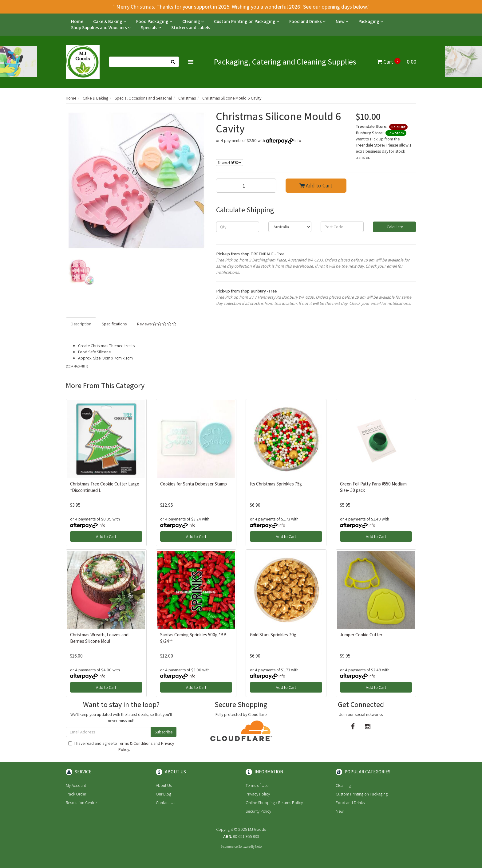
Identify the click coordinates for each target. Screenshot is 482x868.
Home (77, 21)
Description (81, 324)
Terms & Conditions (135, 743)
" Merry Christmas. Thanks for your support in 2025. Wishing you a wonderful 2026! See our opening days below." (241, 7)
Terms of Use (257, 785)
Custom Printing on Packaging (247, 21)
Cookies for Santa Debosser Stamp (194, 484)
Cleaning (193, 21)
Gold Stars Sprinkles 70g (273, 635)
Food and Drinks (308, 21)
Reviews (157, 324)
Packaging (371, 21)
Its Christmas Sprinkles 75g (276, 484)
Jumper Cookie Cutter (361, 635)
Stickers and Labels (191, 27)
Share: (229, 162)
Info (298, 140)
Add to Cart (316, 185)
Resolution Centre (81, 803)
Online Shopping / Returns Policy (274, 803)
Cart (397, 62)
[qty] (238, 227)
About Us (164, 785)
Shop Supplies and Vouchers (101, 27)
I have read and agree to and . (121, 746)
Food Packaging (154, 21)
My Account (76, 785)
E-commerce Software (235, 846)
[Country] (290, 227)
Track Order (76, 794)
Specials (151, 27)
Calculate (394, 227)
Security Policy (258, 811)
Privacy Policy (258, 794)
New (342, 21)
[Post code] (342, 227)
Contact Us (166, 803)
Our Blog (164, 794)
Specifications (114, 324)
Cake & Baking (110, 21)
